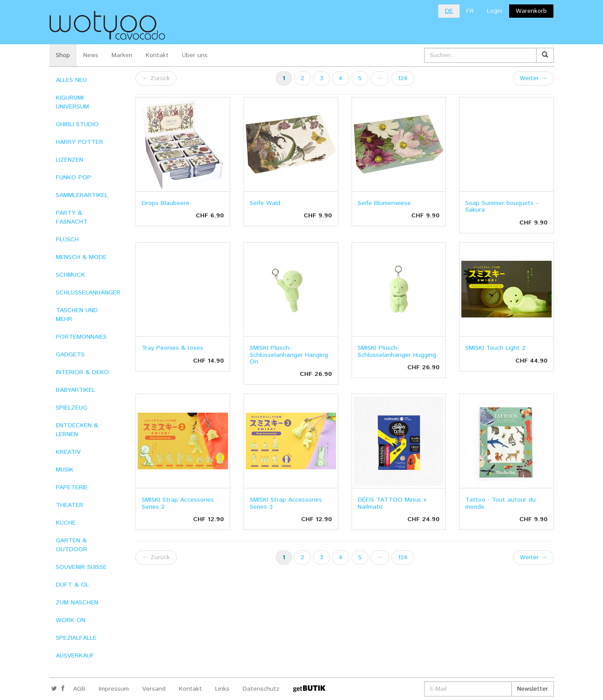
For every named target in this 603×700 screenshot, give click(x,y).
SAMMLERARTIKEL (82, 195)
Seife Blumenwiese (384, 203)
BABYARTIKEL (75, 390)
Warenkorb (531, 11)
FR (470, 11)
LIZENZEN (70, 160)
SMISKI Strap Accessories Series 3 (286, 503)
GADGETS (70, 355)
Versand (154, 689)
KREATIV (68, 452)
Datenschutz (261, 689)
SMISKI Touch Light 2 (495, 348)
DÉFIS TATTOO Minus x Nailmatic (392, 503)
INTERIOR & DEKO (82, 372)
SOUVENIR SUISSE (81, 567)
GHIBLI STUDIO (77, 124)
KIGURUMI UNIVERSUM (72, 102)
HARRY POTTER (79, 142)
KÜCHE (66, 523)
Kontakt (157, 55)
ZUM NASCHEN (77, 603)
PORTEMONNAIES (81, 337)
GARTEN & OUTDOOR (72, 545)
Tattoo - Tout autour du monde (501, 503)
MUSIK (65, 470)
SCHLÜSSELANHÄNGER (88, 293)
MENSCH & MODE (81, 257)
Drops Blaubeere (166, 203)
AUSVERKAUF (75, 656)
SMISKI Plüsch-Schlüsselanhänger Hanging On (289, 355)
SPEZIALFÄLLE (76, 638)
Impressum (114, 689)
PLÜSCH (67, 240)
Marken (122, 55)
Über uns (195, 55)
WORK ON (71, 620)
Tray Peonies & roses (172, 348)
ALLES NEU (71, 80)
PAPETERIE (72, 487)
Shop (63, 55)
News (91, 55)
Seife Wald (265, 203)
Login (495, 11)
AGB (79, 689)
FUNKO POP (73, 178)
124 (403, 78)
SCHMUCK (70, 275)
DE (449, 11)
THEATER (70, 505)
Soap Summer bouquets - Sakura (502, 207)
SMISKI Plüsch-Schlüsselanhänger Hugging (397, 351)
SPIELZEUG (72, 408)
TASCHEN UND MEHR (77, 315)
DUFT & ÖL (72, 585)
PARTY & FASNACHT (72, 217)
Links (222, 689)
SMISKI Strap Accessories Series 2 (178, 503)
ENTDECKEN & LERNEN (77, 430)
